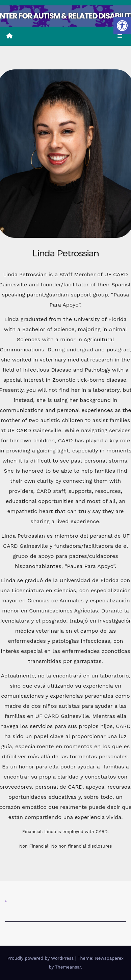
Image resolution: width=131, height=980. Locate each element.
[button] (122, 26)
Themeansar (68, 967)
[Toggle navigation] (120, 36)
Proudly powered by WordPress (41, 958)
